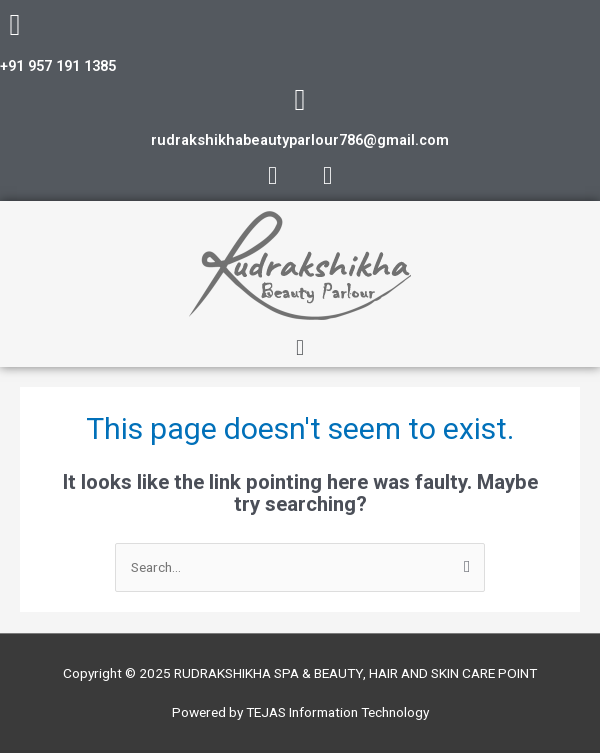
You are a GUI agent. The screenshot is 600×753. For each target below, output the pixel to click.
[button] (299, 348)
